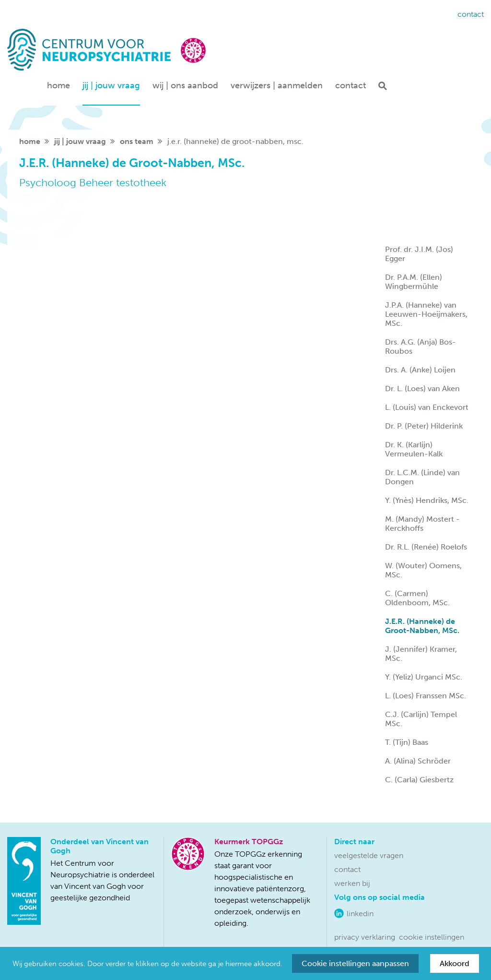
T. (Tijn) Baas (407, 742)
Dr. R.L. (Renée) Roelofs (426, 547)
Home (58, 85)
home (30, 141)
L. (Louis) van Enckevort (427, 407)
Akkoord (455, 963)
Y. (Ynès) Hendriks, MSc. (427, 500)
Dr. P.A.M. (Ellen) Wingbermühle (414, 282)
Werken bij (352, 883)
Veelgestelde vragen (369, 855)
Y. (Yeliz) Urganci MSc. (424, 677)
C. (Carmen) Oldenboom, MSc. (417, 598)
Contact (471, 14)
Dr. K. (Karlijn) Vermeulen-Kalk (414, 449)
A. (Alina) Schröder (418, 761)
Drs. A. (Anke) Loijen (420, 370)
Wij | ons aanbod (185, 85)
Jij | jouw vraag (111, 85)
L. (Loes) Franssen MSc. (426, 696)
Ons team (137, 141)
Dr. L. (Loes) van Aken (422, 388)
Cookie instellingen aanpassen (355, 963)
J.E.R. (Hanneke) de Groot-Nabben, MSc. (422, 626)
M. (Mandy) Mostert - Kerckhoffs (422, 524)
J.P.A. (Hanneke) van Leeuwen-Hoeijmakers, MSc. (426, 314)
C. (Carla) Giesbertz (419, 780)
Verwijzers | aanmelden (277, 85)
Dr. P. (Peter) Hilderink (424, 426)
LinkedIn (360, 914)
